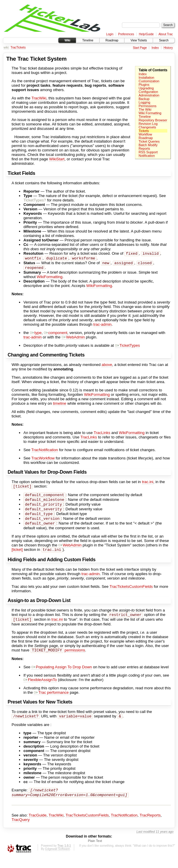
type (36, 335)
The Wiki (145, 109)
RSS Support (148, 152)
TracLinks (102, 435)
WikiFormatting (50, 279)
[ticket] (17, 557)
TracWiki (39, 98)
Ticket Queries (149, 141)
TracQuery (21, 831)
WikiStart (57, 159)
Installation (146, 78)
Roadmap (112, 40)
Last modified (146, 843)
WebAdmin (73, 339)
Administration (149, 95)
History (168, 48)
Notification (147, 156)
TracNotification (45, 452)
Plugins (144, 85)
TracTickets (18, 47)
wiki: (6, 47)
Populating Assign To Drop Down (62, 676)
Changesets (147, 127)
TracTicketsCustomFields (131, 594)
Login (110, 34)
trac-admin (102, 327)
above (107, 367)
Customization (149, 81)
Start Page (140, 48)
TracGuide (38, 826)
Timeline (88, 40)
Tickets (144, 131)
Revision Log (148, 124)
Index (155, 48)
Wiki (67, 40)
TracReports (150, 826)
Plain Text (95, 852)
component (56, 335)
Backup (144, 99)
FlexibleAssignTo (40, 689)
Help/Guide (146, 34)
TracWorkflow (43, 460)
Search (164, 40)
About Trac (166, 34)
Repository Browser (153, 120)
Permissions (147, 106)
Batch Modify (148, 145)
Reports (144, 149)
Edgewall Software (57, 860)
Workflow (145, 134)
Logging (144, 102)
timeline (59, 406)
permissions (75, 660)
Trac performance (51, 702)
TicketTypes (128, 348)
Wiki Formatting (150, 113)
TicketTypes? (35, 200)
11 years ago (165, 843)
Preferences (126, 34)
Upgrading (146, 88)
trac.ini (147, 484)
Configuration (148, 92)
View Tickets (139, 40)
